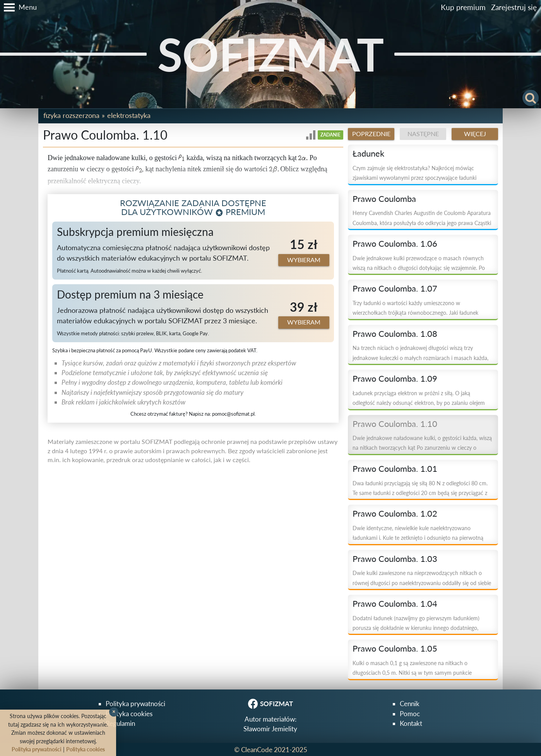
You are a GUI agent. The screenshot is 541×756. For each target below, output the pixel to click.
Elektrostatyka (129, 115)
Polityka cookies (129, 714)
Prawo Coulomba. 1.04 (395, 604)
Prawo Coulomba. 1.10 (395, 424)
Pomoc (410, 714)
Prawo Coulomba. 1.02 (395, 514)
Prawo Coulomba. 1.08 (395, 334)
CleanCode (257, 750)
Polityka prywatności (135, 704)
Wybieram (304, 260)
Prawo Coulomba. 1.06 (395, 244)
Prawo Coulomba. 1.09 (395, 379)
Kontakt (411, 723)
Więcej (475, 134)
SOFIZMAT (271, 54)
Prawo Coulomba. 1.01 (395, 469)
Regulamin (120, 723)
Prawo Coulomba (384, 199)
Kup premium (463, 7)
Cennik (410, 704)
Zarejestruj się (514, 7)
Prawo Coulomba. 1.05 (395, 648)
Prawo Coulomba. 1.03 (395, 559)
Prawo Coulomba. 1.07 (395, 288)
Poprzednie (371, 134)
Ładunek (368, 154)
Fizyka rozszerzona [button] (71, 115)
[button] (18, 7)
